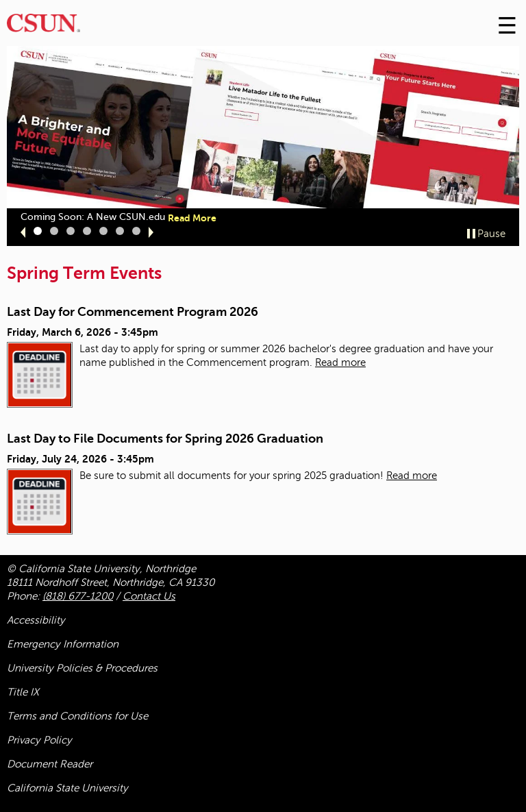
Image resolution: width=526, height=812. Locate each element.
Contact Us (149, 596)
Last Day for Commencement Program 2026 (133, 312)
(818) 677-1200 (78, 596)
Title (23, 692)
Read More (192, 218)
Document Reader (50, 764)
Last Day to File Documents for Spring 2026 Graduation (165, 439)
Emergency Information (63, 644)
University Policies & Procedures (82, 668)
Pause (491, 234)
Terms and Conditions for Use (77, 716)
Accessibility (36, 620)
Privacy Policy (39, 740)
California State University (67, 788)
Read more (340, 362)
